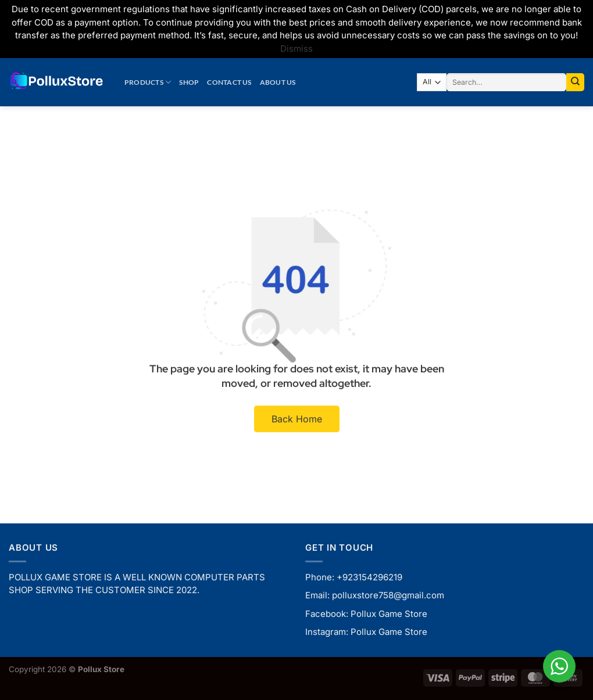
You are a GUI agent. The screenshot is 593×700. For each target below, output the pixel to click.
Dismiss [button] (296, 49)
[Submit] (575, 82)
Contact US (229, 82)
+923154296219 (369, 577)
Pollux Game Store (389, 614)
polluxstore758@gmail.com (388, 595)
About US (278, 82)
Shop (189, 82)
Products (148, 82)
